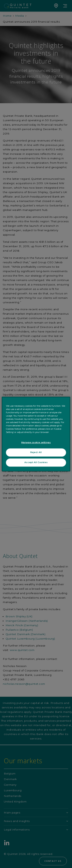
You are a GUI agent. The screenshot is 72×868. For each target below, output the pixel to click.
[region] (36, 434)
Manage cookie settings (36, 442)
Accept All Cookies (36, 462)
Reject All (36, 452)
